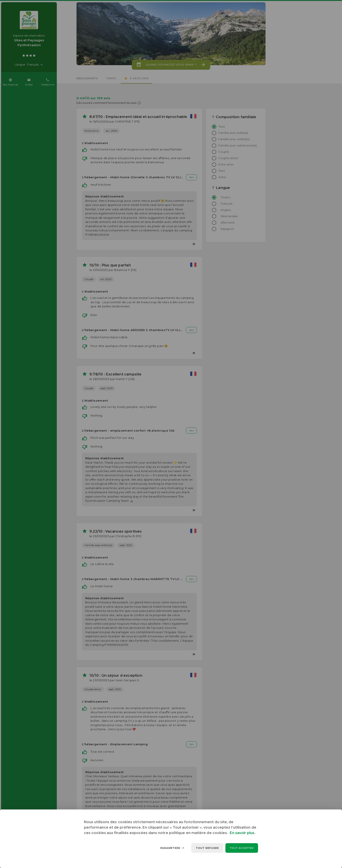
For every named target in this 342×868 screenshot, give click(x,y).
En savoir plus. (242, 833)
